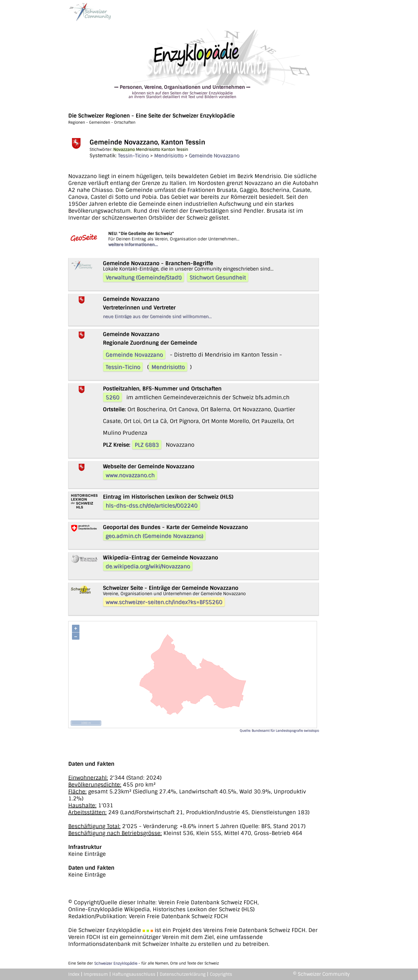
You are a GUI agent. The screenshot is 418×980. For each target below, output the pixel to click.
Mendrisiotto (169, 156)
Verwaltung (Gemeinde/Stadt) (144, 277)
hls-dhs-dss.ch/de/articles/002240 (152, 506)
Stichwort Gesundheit (218, 277)
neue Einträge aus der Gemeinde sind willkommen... (157, 316)
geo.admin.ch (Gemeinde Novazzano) (154, 536)
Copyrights (221, 974)
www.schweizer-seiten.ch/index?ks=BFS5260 (164, 602)
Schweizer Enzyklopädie (116, 963)
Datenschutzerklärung (183, 974)
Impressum (96, 974)
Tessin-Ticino (133, 156)
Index (74, 974)
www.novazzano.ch (130, 475)
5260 (112, 397)
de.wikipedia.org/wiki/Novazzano (148, 566)
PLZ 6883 (147, 445)
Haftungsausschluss (134, 974)
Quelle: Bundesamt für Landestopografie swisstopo (279, 731)
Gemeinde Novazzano (214, 156)
